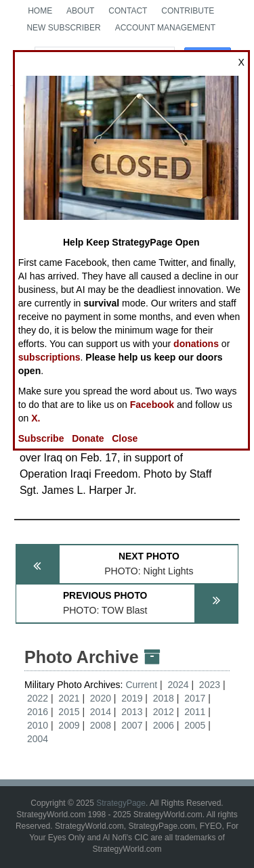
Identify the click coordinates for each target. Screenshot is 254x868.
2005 (195, 725)
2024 (178, 685)
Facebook (152, 405)
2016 (38, 712)
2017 (195, 698)
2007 (132, 725)
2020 (101, 698)
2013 (132, 712)
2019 (132, 698)
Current (143, 685)
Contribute (188, 11)
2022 (38, 698)
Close (125, 438)
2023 (210, 685)
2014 (101, 712)
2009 (69, 725)
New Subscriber (63, 28)
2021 (69, 698)
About (80, 11)
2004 (38, 739)
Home (40, 11)
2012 (164, 712)
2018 (164, 698)
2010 (38, 725)
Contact (128, 11)
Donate (88, 438)
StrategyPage (121, 803)
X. (36, 418)
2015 (69, 712)
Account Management (165, 28)
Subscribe (41, 438)
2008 (101, 725)
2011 (195, 712)
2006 (164, 725)
